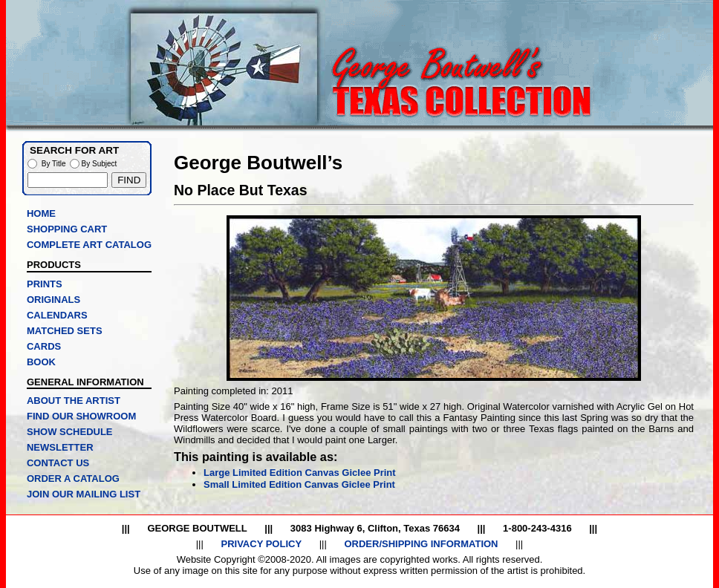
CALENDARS (57, 315)
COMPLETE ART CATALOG (89, 245)
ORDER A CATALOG (73, 478)
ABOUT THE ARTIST (74, 401)
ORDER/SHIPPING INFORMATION (421, 544)
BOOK (41, 362)
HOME (41, 213)
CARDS (44, 346)
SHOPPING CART (67, 229)
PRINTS (45, 284)
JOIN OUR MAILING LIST (84, 494)
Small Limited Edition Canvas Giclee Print (299, 484)
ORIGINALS (53, 300)
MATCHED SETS (65, 331)
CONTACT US (58, 463)
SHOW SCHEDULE (70, 432)
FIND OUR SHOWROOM (81, 416)
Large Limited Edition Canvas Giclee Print (300, 473)
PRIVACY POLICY (261, 544)
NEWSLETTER (60, 447)
